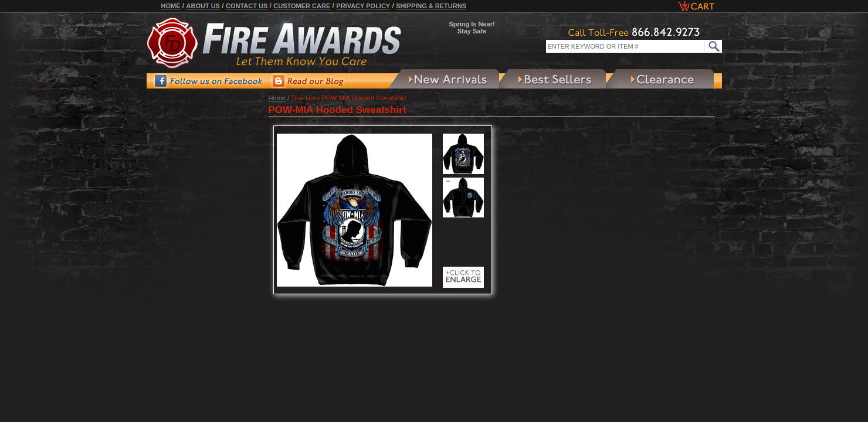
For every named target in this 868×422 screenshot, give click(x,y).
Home (171, 6)
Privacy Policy (363, 6)
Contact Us (247, 6)
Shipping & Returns (431, 6)
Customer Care (302, 6)
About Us (203, 6)
